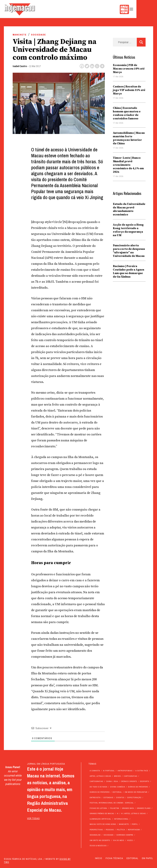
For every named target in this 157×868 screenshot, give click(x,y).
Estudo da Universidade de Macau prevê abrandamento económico (129, 209)
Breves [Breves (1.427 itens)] (117, 776)
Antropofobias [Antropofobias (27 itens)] (125, 771)
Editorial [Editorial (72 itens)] (117, 792)
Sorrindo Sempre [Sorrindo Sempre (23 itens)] (125, 835)
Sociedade (39, 35)
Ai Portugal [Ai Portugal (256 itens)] (109, 771)
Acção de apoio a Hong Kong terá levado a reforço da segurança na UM (128, 230)
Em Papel (148, 858)
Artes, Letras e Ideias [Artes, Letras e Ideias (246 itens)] (100, 776)
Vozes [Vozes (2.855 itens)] (130, 840)
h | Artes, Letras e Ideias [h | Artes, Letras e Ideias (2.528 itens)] (134, 814)
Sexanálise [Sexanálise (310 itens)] (95, 835)
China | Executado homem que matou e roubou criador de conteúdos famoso (127, 113)
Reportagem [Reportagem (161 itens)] (134, 830)
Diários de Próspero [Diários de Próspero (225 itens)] (138, 787)
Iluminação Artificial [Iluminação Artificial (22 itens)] (100, 819)
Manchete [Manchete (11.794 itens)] (124, 824)
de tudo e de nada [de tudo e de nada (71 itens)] (98, 787)
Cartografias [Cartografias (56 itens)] (131, 776)
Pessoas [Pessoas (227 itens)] (110, 830)
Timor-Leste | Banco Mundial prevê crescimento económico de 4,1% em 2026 (128, 165)
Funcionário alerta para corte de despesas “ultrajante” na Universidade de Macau (129, 251)
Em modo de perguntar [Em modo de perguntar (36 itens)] (136, 792)
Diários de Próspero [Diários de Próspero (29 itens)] (100, 792)
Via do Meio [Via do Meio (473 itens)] (119, 840)
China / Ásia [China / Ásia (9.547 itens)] (112, 781)
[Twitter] (87, 66)
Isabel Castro (20, 66)
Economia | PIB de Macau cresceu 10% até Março (129, 69)
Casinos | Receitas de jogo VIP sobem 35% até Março (129, 90)
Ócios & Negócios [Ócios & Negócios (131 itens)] (98, 846)
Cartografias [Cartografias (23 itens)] (96, 781)
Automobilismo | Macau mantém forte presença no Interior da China (129, 138)
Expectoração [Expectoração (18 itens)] (134, 798)
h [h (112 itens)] (118, 814)
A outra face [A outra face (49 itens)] (142, 771)
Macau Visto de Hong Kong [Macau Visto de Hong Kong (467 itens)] (103, 824)
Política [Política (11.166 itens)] (121, 830)
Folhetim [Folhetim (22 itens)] (114, 808)
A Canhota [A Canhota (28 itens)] (95, 771)
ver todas (33, 818)
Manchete (20, 35)
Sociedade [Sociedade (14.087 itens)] (109, 835)
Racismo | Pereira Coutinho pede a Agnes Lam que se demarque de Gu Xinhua (129, 271)
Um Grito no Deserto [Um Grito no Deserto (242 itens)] (100, 840)
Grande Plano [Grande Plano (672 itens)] (144, 808)
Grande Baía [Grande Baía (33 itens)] (128, 808)
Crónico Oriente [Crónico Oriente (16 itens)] (129, 781)
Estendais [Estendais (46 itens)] (108, 798)
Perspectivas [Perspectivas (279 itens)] (96, 830)
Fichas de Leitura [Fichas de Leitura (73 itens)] (98, 808)
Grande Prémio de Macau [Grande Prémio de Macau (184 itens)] (102, 814)
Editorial (132, 858)
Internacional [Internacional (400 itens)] (121, 819)
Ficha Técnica (114, 858)
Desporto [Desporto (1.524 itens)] (145, 781)
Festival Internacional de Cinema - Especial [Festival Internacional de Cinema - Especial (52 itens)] (112, 803)
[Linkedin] (92, 66)
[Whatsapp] (97, 66)
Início (98, 858)
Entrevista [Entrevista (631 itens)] (95, 798)
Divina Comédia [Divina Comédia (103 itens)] (118, 787)
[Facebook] (82, 66)
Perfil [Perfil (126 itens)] (135, 824)
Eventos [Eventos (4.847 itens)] (120, 798)
